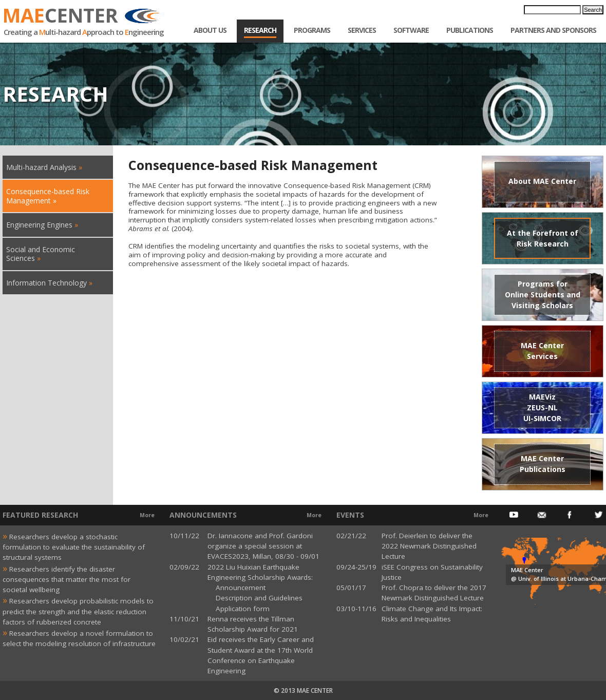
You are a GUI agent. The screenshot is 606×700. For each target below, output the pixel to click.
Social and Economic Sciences (41, 254)
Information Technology (46, 283)
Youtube (514, 515)
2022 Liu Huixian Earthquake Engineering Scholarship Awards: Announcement (260, 578)
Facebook (570, 515)
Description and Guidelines (255, 598)
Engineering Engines (39, 225)
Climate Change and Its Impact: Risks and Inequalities (432, 614)
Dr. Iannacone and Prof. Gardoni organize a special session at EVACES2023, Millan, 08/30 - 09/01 (263, 546)
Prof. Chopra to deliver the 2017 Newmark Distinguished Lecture (434, 593)
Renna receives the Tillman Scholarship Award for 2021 (253, 624)
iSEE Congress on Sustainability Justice (432, 572)
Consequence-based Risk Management (48, 196)
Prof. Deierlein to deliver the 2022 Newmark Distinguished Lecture (429, 546)
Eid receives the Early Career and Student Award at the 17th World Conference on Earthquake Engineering (261, 655)
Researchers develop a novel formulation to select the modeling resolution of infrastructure (79, 638)
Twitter (598, 515)
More (147, 515)
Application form (239, 609)
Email (542, 515)
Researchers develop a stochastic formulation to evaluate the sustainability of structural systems (74, 546)
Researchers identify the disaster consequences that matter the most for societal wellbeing (67, 579)
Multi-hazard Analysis (41, 167)
